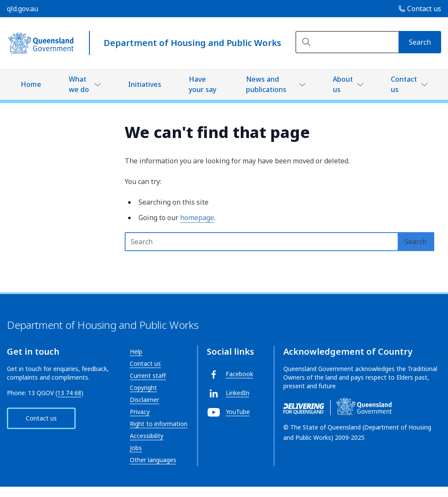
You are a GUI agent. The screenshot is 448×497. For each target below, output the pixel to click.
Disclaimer (144, 400)
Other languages (153, 460)
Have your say (203, 84)
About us (343, 84)
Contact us (404, 84)
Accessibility (147, 436)
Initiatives (145, 84)
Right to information (159, 424)
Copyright (143, 388)
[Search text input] (262, 242)
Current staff (148, 376)
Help (136, 351)
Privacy (140, 412)
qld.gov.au (23, 9)
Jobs (136, 448)
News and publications (266, 84)
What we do (79, 84)
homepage (197, 218)
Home (31, 84)
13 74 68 (69, 393)
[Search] (347, 42)
